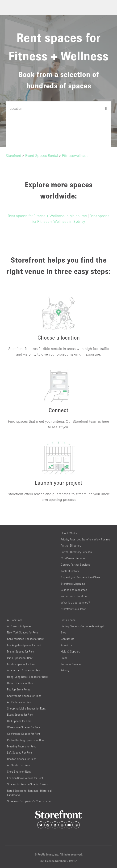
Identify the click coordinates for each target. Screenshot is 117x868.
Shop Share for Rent (19, 772)
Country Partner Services (75, 565)
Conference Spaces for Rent (24, 734)
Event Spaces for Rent (20, 715)
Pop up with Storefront (74, 596)
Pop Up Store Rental (19, 689)
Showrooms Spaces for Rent (24, 696)
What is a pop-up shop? (75, 602)
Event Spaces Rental (42, 155)
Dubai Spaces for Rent (20, 683)
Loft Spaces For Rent (20, 752)
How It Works (69, 533)
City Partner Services (73, 558)
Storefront (13, 155)
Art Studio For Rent (19, 765)
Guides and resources (74, 590)
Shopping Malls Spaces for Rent (26, 708)
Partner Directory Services (76, 552)
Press (64, 658)
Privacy (65, 670)
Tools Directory (70, 571)
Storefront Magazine (73, 584)
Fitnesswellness (75, 155)
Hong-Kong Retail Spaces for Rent (27, 677)
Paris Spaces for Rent (20, 658)
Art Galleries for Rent (19, 702)
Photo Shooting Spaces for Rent (26, 740)
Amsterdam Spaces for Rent (24, 670)
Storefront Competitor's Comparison (29, 801)
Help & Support (70, 651)
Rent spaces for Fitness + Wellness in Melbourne (47, 216)
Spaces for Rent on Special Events (27, 784)
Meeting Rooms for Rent (21, 746)
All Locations (15, 620)
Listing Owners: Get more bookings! (83, 626)
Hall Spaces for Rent (19, 721)
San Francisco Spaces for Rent (25, 639)
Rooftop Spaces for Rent (21, 759)
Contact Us (68, 639)
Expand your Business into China (80, 577)
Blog (64, 632)
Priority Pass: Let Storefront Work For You (85, 539)
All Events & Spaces (19, 626)
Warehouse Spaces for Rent (24, 727)
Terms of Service (71, 664)
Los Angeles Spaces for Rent (24, 645)
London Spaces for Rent (21, 664)
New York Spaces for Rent (23, 632)
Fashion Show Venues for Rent (25, 778)
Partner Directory (71, 546)
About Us (66, 645)
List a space (68, 620)
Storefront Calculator (73, 609)
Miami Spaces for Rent (21, 651)
